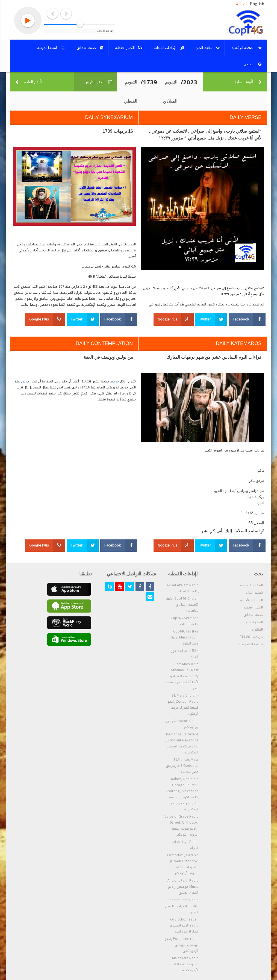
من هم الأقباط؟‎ (251, 637)
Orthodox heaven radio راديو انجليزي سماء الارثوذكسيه (184, 925)
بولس (25, 381)
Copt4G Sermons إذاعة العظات (185, 621)
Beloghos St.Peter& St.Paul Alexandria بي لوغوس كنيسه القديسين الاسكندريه (182, 743)
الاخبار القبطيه (253, 607)
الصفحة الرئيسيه (251, 585)
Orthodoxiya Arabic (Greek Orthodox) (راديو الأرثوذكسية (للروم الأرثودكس (183, 864)
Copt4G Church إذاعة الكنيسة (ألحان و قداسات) (182, 605)
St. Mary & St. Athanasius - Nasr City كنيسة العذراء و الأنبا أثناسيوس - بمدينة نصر (182, 676)
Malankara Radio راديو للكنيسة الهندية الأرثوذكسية (183, 964)
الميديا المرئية (253, 622)
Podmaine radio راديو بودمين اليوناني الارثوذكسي (182, 945)
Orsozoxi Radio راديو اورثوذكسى (182, 724)
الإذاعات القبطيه (251, 600)
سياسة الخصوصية (251, 644)
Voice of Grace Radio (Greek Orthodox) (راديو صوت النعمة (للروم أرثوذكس (182, 825)
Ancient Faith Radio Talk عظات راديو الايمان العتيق (182, 906)
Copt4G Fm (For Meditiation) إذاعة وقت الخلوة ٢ (185, 637)
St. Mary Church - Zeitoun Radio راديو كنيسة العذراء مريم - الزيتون (183, 705)
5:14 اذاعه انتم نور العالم (185, 654)
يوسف (114, 381)
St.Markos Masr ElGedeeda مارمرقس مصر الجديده (182, 766)
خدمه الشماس (253, 615)
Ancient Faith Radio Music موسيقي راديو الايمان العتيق (183, 887)
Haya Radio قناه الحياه (186, 845)
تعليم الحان (254, 593)
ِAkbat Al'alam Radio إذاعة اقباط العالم (183, 588)
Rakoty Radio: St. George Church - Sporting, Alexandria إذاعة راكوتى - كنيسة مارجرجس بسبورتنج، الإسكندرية (182, 794)
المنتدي (257, 629)
